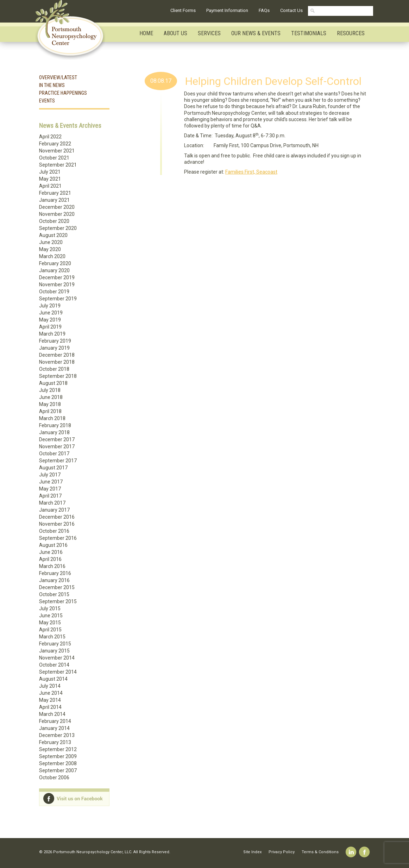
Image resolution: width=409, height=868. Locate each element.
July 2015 (50, 608)
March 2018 (52, 418)
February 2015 (55, 644)
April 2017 (50, 496)
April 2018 (50, 411)
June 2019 (51, 313)
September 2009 (58, 756)
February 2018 (55, 425)
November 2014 (57, 658)
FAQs (264, 10)
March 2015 (52, 637)
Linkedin (351, 852)
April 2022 (50, 137)
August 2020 (53, 235)
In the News (52, 85)
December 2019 (57, 277)
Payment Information (227, 10)
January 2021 (54, 200)
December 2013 (57, 735)
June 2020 (51, 242)
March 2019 (52, 334)
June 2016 (51, 552)
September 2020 (58, 228)
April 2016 (50, 559)
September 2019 (58, 299)
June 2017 (51, 482)
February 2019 (55, 341)
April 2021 (50, 186)
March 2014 (52, 714)
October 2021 (54, 158)
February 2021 (55, 193)
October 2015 (54, 594)
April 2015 (50, 630)
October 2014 (54, 665)
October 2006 (54, 778)
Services (209, 33)
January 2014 (54, 728)
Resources (351, 33)
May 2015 (50, 623)
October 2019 (54, 292)
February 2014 (55, 721)
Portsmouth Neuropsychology (73, 30)
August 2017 (53, 468)
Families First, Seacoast (251, 172)
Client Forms (183, 10)
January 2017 (54, 510)
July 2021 (50, 172)
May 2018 (50, 404)
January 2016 (54, 580)
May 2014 (50, 700)
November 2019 (57, 285)
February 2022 (55, 144)
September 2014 (58, 672)
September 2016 (58, 538)
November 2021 (57, 151)
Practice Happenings (63, 93)
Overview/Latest (58, 77)
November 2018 (57, 362)
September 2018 (58, 376)
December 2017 (57, 439)
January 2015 (54, 651)
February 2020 (55, 263)
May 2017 (50, 489)
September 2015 (58, 601)
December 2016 (57, 517)
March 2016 (52, 566)
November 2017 (57, 447)
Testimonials (309, 33)
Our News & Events (256, 33)
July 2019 (50, 306)
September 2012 (58, 749)
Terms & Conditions (320, 852)
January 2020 (54, 270)
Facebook (364, 852)
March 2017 (52, 503)
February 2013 (55, 742)
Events (47, 101)
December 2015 (57, 587)
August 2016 (53, 545)
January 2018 (54, 432)
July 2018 (50, 390)
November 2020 (57, 214)
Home (146, 33)
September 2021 (58, 165)
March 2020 (52, 256)
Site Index (252, 852)
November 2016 (57, 524)
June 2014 (51, 693)
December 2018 (57, 355)
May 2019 (50, 320)
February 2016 (55, 573)
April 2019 (50, 327)
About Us (175, 33)
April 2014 (50, 707)
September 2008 (58, 763)
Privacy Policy (282, 852)
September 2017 (58, 461)
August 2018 (53, 383)
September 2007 (58, 770)
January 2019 (54, 348)
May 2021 (50, 179)
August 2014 (53, 679)
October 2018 (54, 369)
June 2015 (51, 616)
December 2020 (57, 207)
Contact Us (291, 10)
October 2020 (54, 221)
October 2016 (54, 531)
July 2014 (50, 686)
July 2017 (50, 475)
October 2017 (54, 454)
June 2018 (51, 397)
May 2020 (50, 249)
